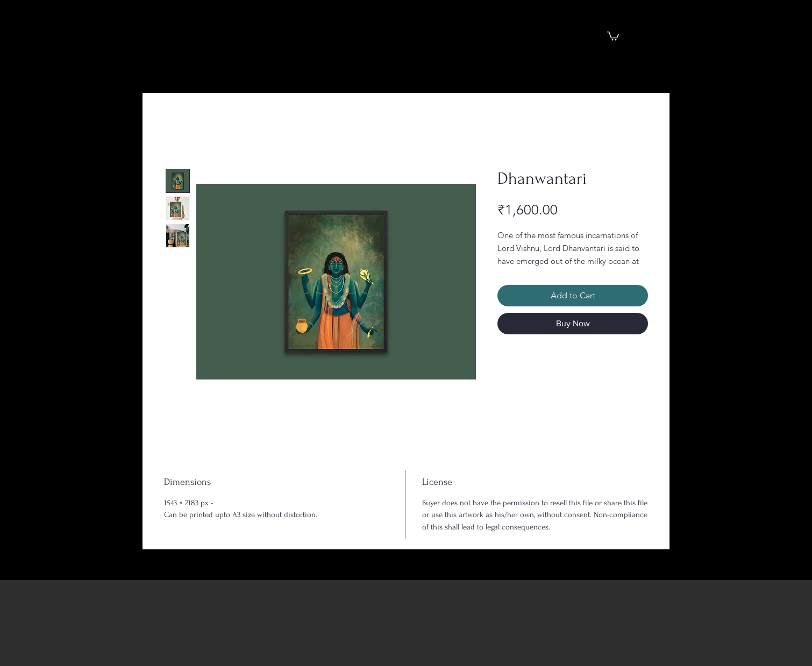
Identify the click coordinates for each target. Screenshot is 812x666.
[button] (613, 35)
